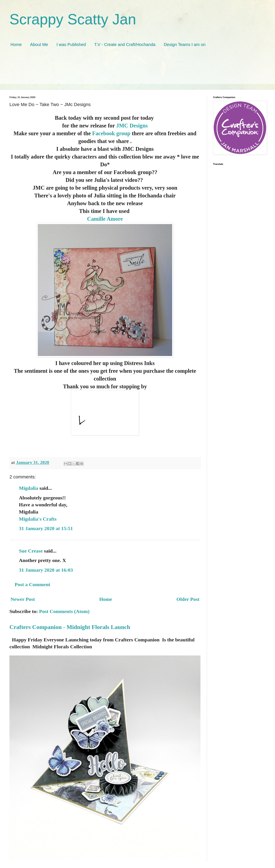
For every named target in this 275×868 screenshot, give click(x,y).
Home (16, 45)
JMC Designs (132, 126)
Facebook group (111, 133)
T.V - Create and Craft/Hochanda (125, 45)
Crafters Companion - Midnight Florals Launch (70, 627)
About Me (39, 45)
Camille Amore (105, 219)
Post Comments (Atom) (64, 611)
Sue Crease (31, 551)
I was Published (71, 45)
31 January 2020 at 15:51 (46, 528)
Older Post (188, 599)
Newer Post (23, 599)
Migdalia (29, 488)
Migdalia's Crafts (38, 519)
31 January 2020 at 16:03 (46, 570)
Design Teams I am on (185, 45)
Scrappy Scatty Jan (73, 19)
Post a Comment (32, 584)
